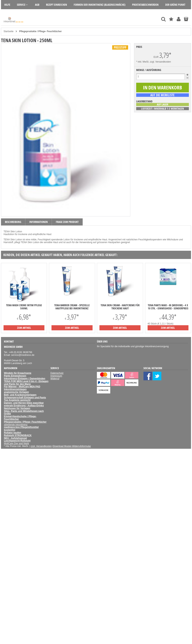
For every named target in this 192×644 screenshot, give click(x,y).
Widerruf (55, 379)
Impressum (56, 376)
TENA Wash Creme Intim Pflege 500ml (24, 307)
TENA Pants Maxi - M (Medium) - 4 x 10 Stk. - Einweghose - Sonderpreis (168, 307)
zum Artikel (24, 328)
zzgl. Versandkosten (160, 62)
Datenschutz (57, 373)
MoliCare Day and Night (16, 443)
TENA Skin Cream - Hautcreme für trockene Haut (120, 307)
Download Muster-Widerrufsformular (72, 446)
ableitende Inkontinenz (16, 425)
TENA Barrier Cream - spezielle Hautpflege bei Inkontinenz (72, 307)
